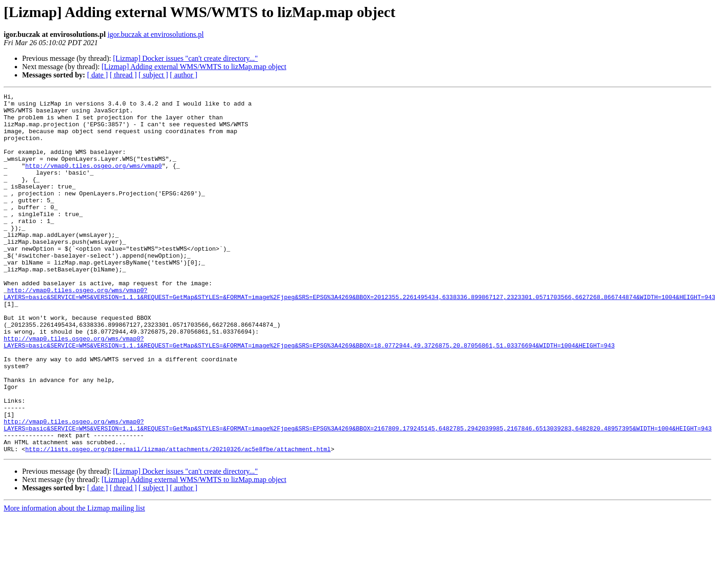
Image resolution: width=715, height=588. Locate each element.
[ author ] (184, 75)
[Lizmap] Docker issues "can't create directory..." (185, 58)
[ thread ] (123, 75)
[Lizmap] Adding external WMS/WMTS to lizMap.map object (194, 67)
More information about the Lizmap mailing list (74, 580)
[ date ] (97, 75)
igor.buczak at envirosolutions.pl (155, 34)
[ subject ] (153, 75)
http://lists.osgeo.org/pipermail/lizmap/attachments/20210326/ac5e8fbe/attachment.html (178, 521)
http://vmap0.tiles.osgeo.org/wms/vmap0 (94, 181)
